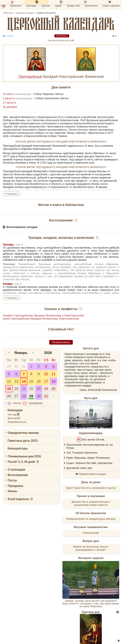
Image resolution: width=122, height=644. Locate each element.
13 (16, 381)
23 (39, 389)
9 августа (9, 98)
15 (31, 381)
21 (24, 389)
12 (9, 381)
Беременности (17, 422)
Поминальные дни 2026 (24, 456)
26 (9, 396)
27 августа (9, 103)
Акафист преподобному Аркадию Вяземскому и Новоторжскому (43, 315)
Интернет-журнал (91, 558)
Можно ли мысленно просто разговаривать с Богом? (91, 548)
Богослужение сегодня (22, 227)
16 (39, 381)
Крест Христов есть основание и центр (91, 488)
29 (9, 366)
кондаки (50, 238)
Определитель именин (23, 433)
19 (9, 389)
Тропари (35, 238)
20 (16, 389)
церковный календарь (61, 24)
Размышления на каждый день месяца (91, 519)
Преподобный (30, 77)
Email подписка (21, 499)
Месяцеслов (54, 40)
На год (14, 414)
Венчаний (14, 418)
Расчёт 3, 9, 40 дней (24, 462)
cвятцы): (65, 40)
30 (16, 366)
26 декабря (10, 107)
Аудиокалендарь (91, 433)
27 (16, 396)
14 (24, 381)
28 (24, 396)
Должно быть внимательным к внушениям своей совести (91, 503)
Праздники (15, 486)
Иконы (12, 491)
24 (46, 389)
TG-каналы (8, 36)
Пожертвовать (62, 36)
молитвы (66, 238)
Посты (12, 480)
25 (53, 389)
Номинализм (91, 533)
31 (24, 366)
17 (46, 381)
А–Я (72, 40)
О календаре (16, 469)
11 (53, 374)
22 (31, 389)
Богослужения (18, 475)
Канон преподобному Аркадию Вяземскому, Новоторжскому (41, 319)
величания (85, 238)
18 (53, 381)
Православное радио (93, 474)
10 (46, 374)
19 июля (8, 94)
